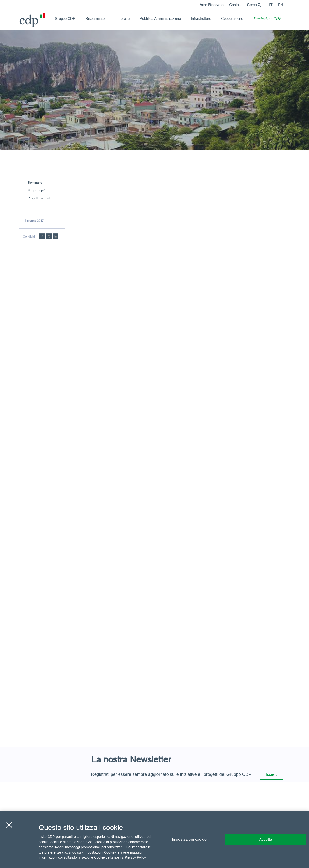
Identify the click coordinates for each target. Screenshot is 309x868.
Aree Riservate (211, 5)
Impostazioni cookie (189, 840)
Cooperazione (232, 18)
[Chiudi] (9, 825)
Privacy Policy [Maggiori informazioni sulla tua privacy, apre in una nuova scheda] (135, 857)
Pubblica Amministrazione (160, 18)
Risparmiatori (96, 18)
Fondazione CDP (267, 19)
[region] (154, 840)
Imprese (123, 18)
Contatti (235, 5)
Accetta (266, 840)
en (281, 5)
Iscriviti (272, 774)
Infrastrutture (201, 18)
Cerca (254, 5)
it (271, 5)
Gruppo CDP (65, 18)
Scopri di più (36, 190)
